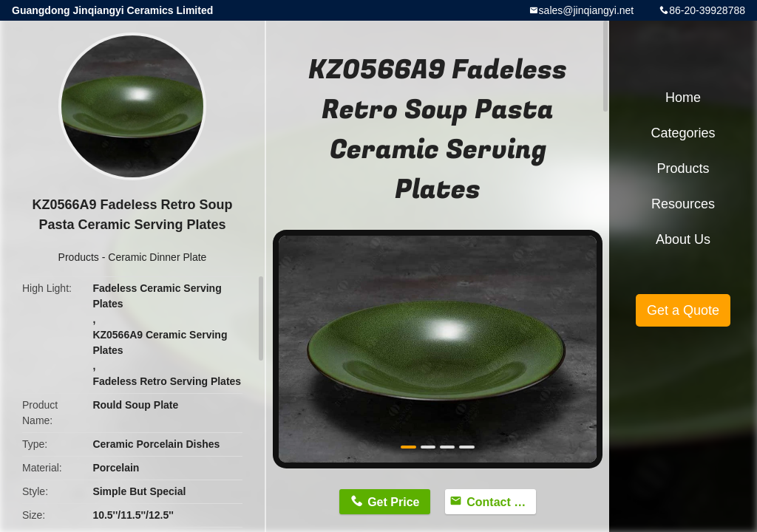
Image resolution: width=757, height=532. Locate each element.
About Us (683, 239)
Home (683, 98)
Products (79, 257)
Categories (683, 133)
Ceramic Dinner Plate (157, 257)
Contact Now (501, 502)
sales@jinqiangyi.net (587, 10)
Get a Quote (683, 310)
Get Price (393, 502)
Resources (683, 204)
